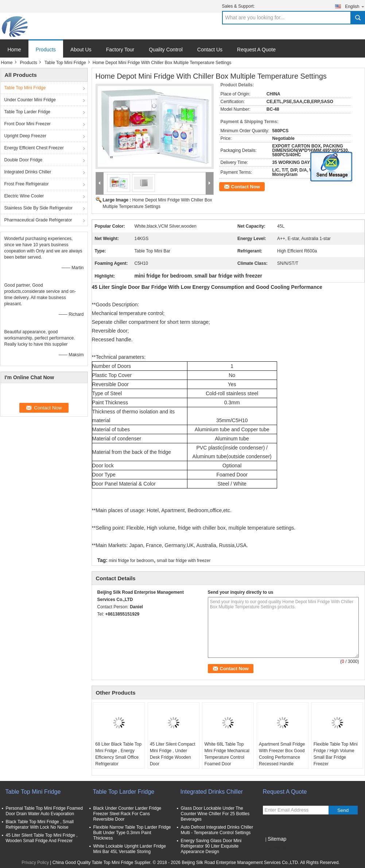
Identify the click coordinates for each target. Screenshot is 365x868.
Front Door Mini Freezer (28, 124)
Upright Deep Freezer (25, 136)
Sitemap (277, 839)
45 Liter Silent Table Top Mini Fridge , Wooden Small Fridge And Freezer (42, 838)
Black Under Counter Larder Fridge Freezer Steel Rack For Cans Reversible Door (127, 814)
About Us (81, 50)
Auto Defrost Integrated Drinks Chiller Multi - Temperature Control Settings (217, 830)
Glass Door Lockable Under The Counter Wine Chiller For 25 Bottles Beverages (215, 814)
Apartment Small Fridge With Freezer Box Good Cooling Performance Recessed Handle (282, 754)
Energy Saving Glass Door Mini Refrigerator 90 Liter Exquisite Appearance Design (211, 846)
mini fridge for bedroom (131, 561)
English (355, 6)
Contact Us (210, 50)
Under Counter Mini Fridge (30, 100)
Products (46, 50)
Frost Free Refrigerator (27, 184)
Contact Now (246, 187)
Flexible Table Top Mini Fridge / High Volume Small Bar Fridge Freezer (336, 754)
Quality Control (166, 50)
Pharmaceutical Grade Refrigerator (38, 220)
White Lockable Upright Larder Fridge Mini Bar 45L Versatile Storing (130, 849)
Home (14, 50)
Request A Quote (256, 50)
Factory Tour (120, 50)
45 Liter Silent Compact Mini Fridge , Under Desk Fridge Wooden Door (173, 754)
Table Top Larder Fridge (28, 112)
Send (343, 810)
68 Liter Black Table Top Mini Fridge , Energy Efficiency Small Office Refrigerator (118, 754)
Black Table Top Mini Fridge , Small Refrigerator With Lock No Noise (40, 824)
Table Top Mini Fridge (65, 63)
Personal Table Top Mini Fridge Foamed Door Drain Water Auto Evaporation (44, 811)
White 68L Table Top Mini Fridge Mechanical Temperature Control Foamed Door (227, 754)
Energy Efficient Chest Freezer (34, 148)
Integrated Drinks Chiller (28, 172)
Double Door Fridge (24, 160)
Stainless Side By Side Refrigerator (38, 208)
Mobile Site (276, 848)
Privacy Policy (35, 863)
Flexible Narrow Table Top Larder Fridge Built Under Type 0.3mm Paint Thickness (132, 833)
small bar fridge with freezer (184, 561)
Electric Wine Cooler (24, 196)
